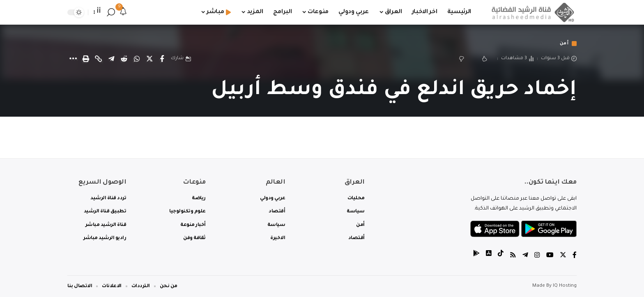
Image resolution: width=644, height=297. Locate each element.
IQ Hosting (565, 286)
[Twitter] (563, 256)
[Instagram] (537, 256)
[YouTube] (550, 256)
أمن (563, 44)
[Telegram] (525, 256)
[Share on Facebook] (162, 59)
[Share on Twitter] (149, 59)
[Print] (86, 59)
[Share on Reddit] (124, 59)
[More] (73, 59)
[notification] (123, 12)
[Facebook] (575, 256)
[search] (111, 12)
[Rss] (513, 256)
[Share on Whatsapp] (137, 59)
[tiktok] (501, 256)
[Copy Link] (99, 59)
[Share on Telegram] (111, 59)
